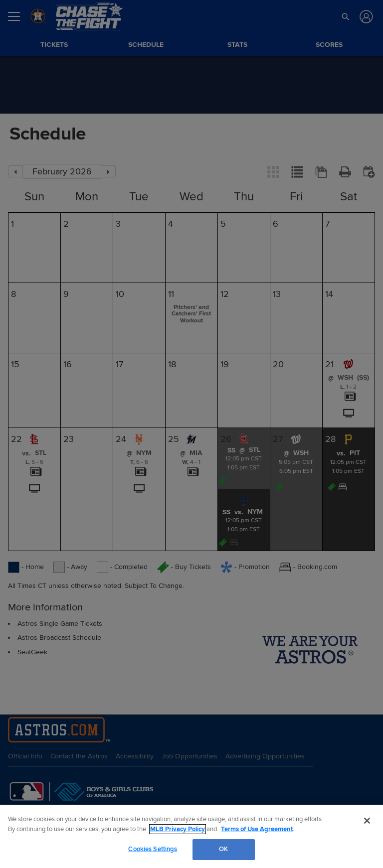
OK (223, 849)
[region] (191, 836)
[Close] (367, 821)
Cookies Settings (153, 849)
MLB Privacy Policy (178, 829)
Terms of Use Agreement (257, 829)
